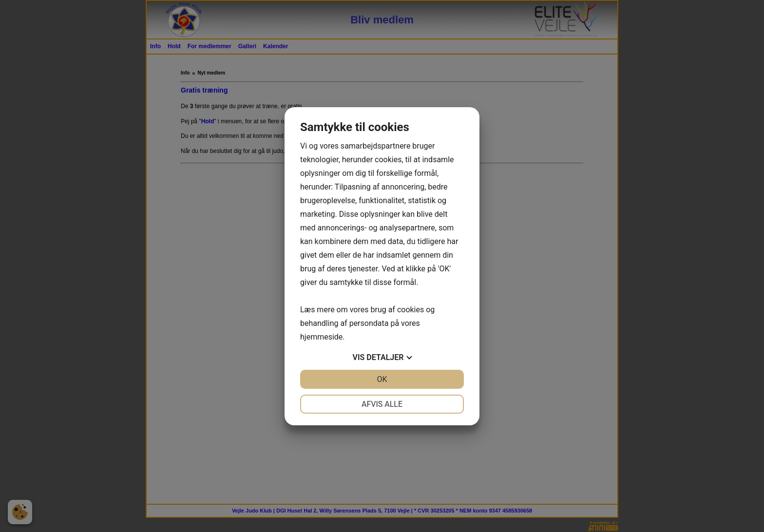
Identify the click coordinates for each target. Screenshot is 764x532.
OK (382, 379)
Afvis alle (382, 404)
